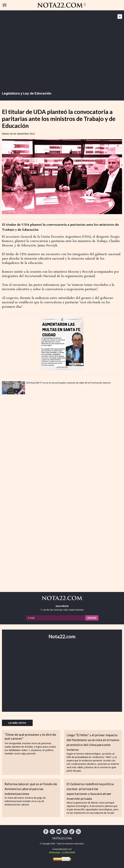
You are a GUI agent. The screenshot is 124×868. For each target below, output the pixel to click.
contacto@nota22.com (62, 849)
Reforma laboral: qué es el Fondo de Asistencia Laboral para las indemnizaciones (31, 789)
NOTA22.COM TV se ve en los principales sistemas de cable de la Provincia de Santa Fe (69, 383)
